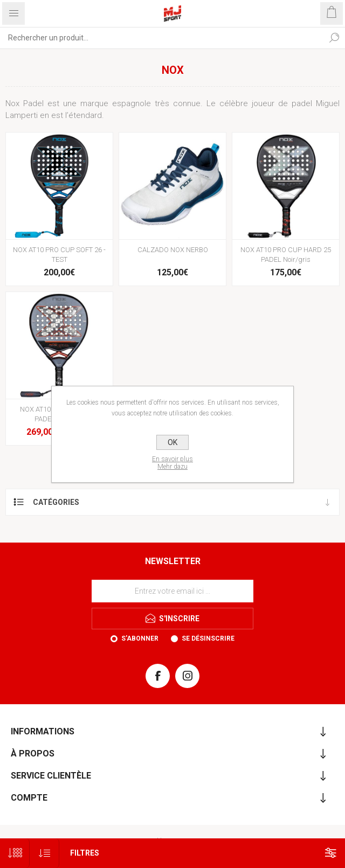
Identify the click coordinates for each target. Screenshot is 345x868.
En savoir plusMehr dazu (172, 463)
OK (172, 442)
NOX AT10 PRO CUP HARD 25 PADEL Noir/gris (286, 255)
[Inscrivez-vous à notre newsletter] (172, 591)
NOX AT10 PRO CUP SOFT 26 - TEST (59, 255)
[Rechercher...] (162, 38)
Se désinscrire (208, 638)
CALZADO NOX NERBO (173, 250)
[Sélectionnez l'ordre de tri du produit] (44, 853)
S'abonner (140, 638)
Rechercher (334, 38)
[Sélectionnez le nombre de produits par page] (15, 853)
